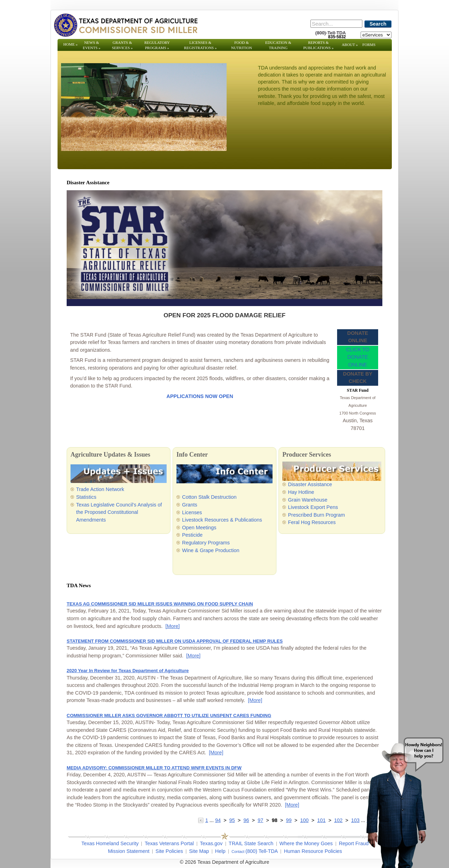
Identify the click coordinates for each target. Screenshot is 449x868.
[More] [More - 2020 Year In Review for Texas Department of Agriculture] (255, 700)
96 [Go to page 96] (246, 820)
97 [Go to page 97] (260, 820)
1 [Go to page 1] (207, 820)
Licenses (192, 512)
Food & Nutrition (242, 45)
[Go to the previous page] (202, 820)
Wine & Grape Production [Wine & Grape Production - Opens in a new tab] (211, 550)
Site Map (199, 851)
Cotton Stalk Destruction (209, 497)
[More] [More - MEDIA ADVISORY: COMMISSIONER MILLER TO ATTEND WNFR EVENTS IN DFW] (292, 805)
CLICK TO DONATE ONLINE (358, 357)
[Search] (336, 24)
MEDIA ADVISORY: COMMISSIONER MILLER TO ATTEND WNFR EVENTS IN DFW (154, 768)
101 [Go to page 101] (321, 820)
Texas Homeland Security (110, 843)
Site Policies (169, 851)
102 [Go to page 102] (339, 820)
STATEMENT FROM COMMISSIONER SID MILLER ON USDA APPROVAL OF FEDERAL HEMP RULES (175, 641)
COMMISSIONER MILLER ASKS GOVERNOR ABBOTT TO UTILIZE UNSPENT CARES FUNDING (169, 715)
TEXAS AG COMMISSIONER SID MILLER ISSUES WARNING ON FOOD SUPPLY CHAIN (160, 604)
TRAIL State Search (251, 843)
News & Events (92, 45)
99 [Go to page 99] (289, 820)
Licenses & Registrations (200, 45)
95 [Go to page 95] (232, 820)
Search (378, 24)
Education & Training (278, 45)
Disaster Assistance (310, 484)
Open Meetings (199, 528)
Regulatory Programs (157, 45)
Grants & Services (122, 45)
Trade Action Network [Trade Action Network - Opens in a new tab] (100, 489)
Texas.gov (211, 843)
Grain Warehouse (308, 500)
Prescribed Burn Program (316, 515)
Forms (369, 45)
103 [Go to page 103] (355, 820)
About (350, 45)
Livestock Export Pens (313, 507)
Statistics (86, 497)
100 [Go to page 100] (304, 820)
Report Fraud (354, 843)
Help (220, 851)
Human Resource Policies (313, 851)
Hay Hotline (301, 492)
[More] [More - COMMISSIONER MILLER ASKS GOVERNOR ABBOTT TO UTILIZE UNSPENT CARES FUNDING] (216, 753)
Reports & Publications (318, 45)
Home (71, 44)
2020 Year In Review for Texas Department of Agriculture (128, 671)
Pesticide (192, 535)
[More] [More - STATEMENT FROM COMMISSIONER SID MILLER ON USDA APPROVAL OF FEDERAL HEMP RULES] (193, 656)
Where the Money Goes (306, 843)
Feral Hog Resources (312, 522)
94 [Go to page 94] (218, 820)
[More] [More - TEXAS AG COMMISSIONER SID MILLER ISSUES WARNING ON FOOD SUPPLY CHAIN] (173, 626)
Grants (190, 505)
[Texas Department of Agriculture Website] (125, 25)
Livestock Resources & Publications (222, 520)
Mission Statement (129, 851)
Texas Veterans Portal (169, 843)
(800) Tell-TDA (262, 851)
